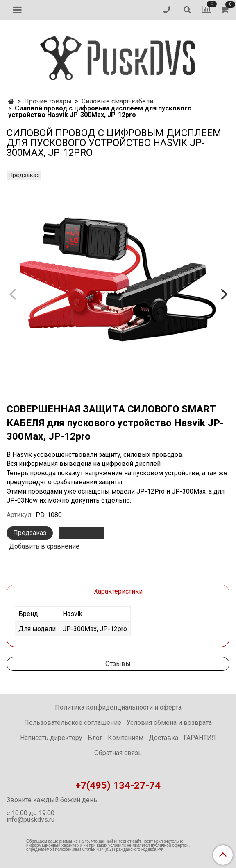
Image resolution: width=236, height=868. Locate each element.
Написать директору (51, 738)
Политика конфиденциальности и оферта (118, 707)
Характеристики (118, 591)
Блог (95, 738)
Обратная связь (118, 753)
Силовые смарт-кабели (117, 101)
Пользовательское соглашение (73, 723)
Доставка (163, 738)
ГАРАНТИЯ (200, 738)
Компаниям (126, 738)
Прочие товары (48, 101)
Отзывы (118, 664)
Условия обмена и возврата (169, 723)
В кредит (81, 533)
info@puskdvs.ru (31, 820)
